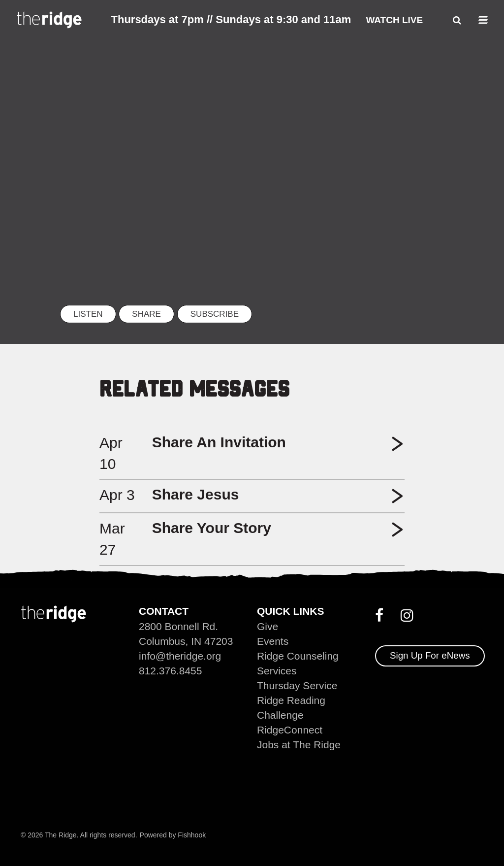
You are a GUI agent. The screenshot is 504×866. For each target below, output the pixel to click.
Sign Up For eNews (430, 655)
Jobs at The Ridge (299, 745)
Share (146, 314)
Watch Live (394, 20)
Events (273, 641)
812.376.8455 (170, 671)
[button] (397, 448)
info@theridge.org (180, 656)
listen (88, 314)
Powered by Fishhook (173, 835)
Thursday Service (297, 685)
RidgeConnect (290, 730)
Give (268, 626)
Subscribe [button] (215, 314)
